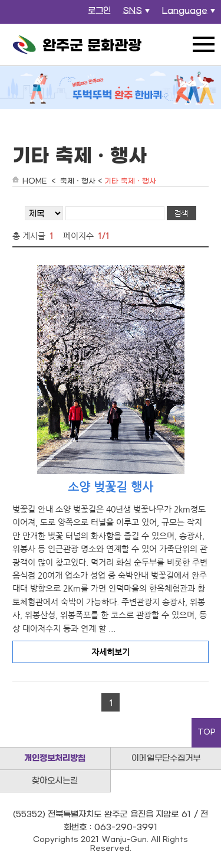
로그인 (99, 11)
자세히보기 (111, 652)
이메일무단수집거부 (166, 758)
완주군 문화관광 (77, 45)
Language (190, 14)
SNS (138, 14)
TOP (207, 732)
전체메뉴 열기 (203, 44)
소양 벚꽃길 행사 (111, 487)
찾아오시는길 (55, 781)
